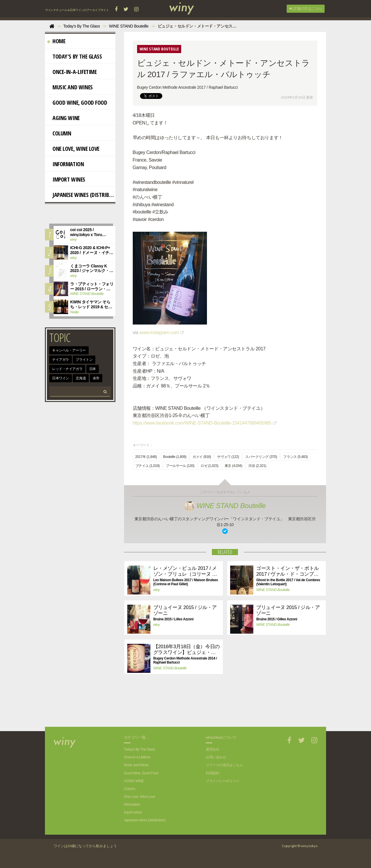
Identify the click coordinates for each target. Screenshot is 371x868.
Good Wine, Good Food (77, 103)
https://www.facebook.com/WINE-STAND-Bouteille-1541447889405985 (202, 423)
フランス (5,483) (295, 457)
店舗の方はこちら (306, 9)
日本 (93, 369)
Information (66, 164)
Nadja (74, 312)
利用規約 (212, 773)
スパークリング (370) (261, 457)
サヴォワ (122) (228, 457)
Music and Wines (70, 87)
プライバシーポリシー (223, 781)
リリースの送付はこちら (224, 765)
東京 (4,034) (233, 466)
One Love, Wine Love (73, 149)
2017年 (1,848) (146, 457)
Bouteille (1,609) (175, 457)
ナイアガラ (61, 360)
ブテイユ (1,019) (148, 466)
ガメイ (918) (202, 457)
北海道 (81, 378)
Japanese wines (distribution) (81, 195)
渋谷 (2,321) (257, 466)
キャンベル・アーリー (69, 350)
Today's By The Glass (75, 56)
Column (59, 133)
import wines (66, 179)
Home (56, 41)
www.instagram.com (159, 332)
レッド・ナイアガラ (67, 369)
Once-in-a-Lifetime (72, 72)
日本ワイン (61, 378)
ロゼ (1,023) (209, 466)
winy (157, 590)
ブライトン (84, 360)
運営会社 (212, 749)
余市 (96, 378)
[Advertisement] (221, 706)
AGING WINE (63, 118)
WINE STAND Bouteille (225, 506)
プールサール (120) (180, 466)
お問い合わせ (216, 757)
